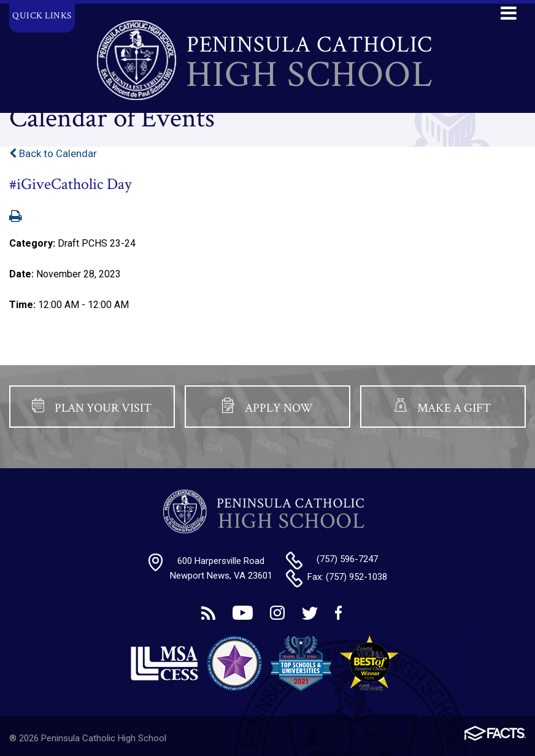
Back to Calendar (53, 153)
